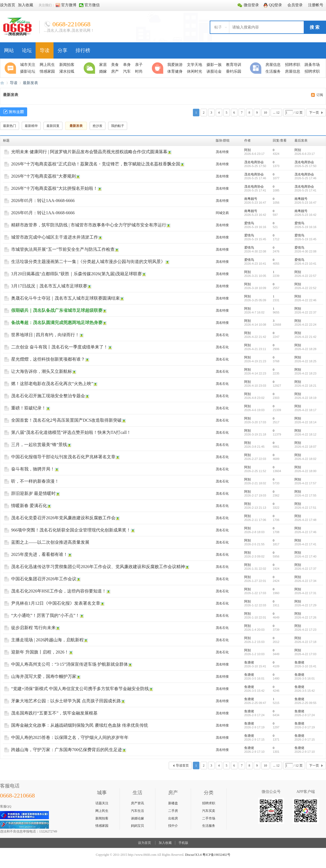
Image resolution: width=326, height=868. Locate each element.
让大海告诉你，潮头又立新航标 (42, 371)
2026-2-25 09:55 (305, 703)
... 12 (276, 113)
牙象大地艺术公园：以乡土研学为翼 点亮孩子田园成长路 (66, 701)
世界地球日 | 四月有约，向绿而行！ (45, 335)
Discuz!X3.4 (193, 855)
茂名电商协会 (254, 162)
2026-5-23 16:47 (305, 203)
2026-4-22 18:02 (305, 459)
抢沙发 (98, 126)
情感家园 (102, 826)
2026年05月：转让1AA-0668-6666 (43, 201)
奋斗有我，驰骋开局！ (33, 469)
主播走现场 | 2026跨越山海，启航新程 (47, 640)
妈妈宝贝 (137, 826)
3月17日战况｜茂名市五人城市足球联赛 (49, 286)
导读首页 (182, 765)
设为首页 (145, 843)
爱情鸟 (249, 223)
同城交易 (222, 213)
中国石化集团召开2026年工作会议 (44, 579)
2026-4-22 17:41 (305, 544)
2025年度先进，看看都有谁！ (39, 554)
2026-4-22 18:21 (305, 386)
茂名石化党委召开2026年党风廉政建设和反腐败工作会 (63, 518)
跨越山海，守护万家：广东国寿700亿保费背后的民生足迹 (67, 750)
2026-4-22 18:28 (305, 349)
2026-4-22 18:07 (305, 447)
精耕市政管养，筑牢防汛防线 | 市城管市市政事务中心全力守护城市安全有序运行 (89, 225)
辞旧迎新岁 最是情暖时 (33, 493)
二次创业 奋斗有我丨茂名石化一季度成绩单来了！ (59, 347)
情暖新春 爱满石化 (29, 506)
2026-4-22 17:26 (305, 617)
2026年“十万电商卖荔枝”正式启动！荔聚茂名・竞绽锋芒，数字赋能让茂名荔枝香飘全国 (96, 164)
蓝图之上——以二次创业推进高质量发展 (50, 542)
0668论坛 (2, 83)
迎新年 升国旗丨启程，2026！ (40, 652)
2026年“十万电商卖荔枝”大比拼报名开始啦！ (54, 188)
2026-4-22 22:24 (305, 325)
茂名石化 (222, 335)
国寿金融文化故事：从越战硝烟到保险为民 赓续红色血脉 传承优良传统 (80, 725)
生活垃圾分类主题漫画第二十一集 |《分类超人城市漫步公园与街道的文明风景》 (88, 262)
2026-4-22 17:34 (305, 581)
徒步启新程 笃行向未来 (33, 628)
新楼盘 (173, 803)
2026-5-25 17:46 (305, 178)
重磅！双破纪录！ (29, 408)
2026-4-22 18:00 (305, 471)
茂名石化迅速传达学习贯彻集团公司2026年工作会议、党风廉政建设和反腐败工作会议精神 (98, 567)
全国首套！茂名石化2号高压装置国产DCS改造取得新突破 (66, 420)
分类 (256, 68)
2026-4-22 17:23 (305, 630)
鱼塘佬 (249, 662)
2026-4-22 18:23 (305, 373)
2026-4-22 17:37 (305, 569)
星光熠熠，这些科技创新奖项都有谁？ (48, 359)
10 (265, 113)
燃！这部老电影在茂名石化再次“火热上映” (52, 384)
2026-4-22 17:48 (305, 520)
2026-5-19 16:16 (305, 227)
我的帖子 (118, 126)
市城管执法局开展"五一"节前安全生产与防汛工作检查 (63, 249)
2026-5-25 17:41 (305, 190)
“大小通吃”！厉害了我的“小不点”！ (45, 615)
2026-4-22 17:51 (305, 508)
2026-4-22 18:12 (305, 434)
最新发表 (30, 83)
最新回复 (53, 126)
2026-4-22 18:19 (305, 398)
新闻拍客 (102, 818)
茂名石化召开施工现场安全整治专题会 (48, 396)
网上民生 (102, 811)
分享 (62, 50)
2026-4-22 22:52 (305, 288)
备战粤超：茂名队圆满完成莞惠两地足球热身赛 (57, 323)
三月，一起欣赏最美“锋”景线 (39, 445)
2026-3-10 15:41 (305, 666)
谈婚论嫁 (137, 818)
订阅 (320, 95)
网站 (9, 50)
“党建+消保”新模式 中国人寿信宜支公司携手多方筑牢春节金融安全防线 (80, 689)
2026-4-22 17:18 (305, 642)
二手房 (173, 811)
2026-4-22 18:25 (305, 361)
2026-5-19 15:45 (305, 239)
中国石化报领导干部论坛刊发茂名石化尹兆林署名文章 (63, 457)
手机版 (183, 843)
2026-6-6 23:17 (305, 154)
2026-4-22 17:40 (305, 556)
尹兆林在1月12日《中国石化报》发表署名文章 (56, 603)
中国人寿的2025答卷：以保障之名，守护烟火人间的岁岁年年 (70, 737)
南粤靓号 (251, 199)
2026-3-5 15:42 (305, 691)
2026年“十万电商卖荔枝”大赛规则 (43, 176)
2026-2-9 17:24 (305, 715)
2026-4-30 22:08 (305, 251)
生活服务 (209, 826)
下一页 (314, 113)
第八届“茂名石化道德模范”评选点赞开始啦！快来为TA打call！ (71, 432)
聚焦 (11, 68)
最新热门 (10, 126)
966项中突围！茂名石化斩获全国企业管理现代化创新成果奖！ (71, 530)
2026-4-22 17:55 (305, 495)
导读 (45, 50)
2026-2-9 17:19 (305, 727)
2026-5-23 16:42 (305, 215)
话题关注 (102, 803)
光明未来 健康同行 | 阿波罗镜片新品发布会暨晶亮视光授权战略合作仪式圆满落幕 (89, 152)
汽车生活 (137, 811)
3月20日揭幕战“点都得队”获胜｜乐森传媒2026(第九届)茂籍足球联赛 (76, 274)
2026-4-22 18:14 (305, 422)
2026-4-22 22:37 (305, 312)
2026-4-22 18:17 (305, 410)
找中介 (173, 826)
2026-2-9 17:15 (305, 739)
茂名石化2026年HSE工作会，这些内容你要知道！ (59, 591)
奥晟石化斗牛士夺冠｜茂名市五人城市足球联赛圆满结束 (65, 298)
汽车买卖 (209, 811)
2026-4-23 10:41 (305, 264)
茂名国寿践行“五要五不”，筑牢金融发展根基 (54, 713)
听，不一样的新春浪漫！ (35, 481)
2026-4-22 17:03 (305, 654)
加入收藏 (165, 843)
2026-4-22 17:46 (305, 532)
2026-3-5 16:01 (305, 678)
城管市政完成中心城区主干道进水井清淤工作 (55, 237)
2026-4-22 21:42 (305, 337)
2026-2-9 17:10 (305, 752)
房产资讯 (137, 803)
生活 (90, 68)
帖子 (218, 27)
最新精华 (31, 126)
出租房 (173, 818)
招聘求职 (209, 803)
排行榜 (83, 50)
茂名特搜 (222, 152)
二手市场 (209, 818)
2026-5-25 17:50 (305, 166)
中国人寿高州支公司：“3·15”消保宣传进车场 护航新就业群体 (70, 664)
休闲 (158, 68)
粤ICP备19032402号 (216, 855)
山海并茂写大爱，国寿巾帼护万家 (44, 676)
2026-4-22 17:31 (305, 593)
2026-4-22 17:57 (305, 483)
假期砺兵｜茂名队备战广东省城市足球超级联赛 (57, 310)
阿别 (247, 150)
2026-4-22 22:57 (305, 276)
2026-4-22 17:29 (305, 605)
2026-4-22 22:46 (305, 300)
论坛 (27, 50)
